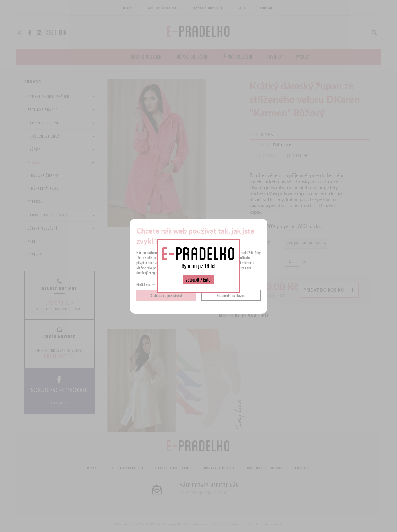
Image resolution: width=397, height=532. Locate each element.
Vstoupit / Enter (198, 280)
